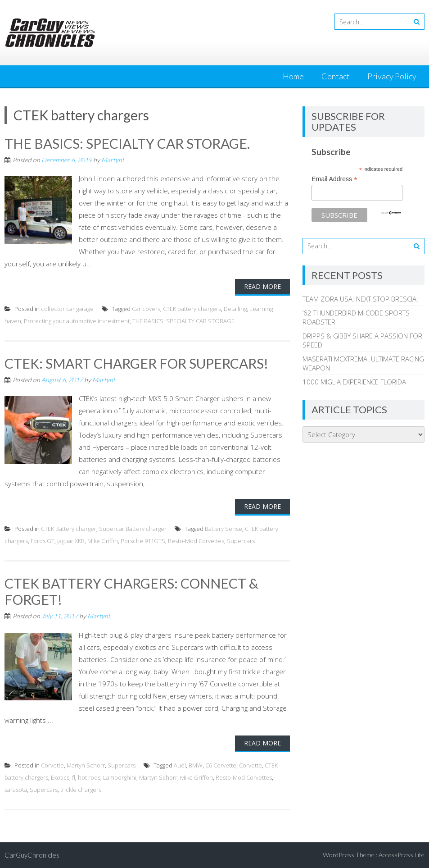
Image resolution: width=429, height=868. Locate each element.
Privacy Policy (392, 76)
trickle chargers (81, 790)
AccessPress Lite (402, 855)
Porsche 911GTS (143, 541)
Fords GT (43, 541)
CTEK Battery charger (69, 529)
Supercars (241, 541)
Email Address (334, 179)
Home (293, 76)
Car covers (146, 309)
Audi (180, 765)
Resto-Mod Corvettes (196, 541)
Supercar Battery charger (133, 529)
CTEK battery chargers (192, 309)
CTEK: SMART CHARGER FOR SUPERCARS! (136, 363)
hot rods (89, 777)
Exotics (60, 777)
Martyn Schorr (86, 765)
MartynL (113, 160)
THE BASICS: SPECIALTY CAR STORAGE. (127, 143)
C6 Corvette (221, 765)
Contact (336, 76)
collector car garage (67, 309)
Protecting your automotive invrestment (77, 321)
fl (74, 777)
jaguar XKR (71, 541)
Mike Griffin (103, 541)
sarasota (16, 790)
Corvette (52, 765)
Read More (262, 286)
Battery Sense (224, 529)
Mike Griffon (196, 777)
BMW (196, 765)
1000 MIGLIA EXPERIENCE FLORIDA (354, 382)
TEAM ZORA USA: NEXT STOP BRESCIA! (360, 299)
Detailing (235, 309)
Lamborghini (120, 777)
